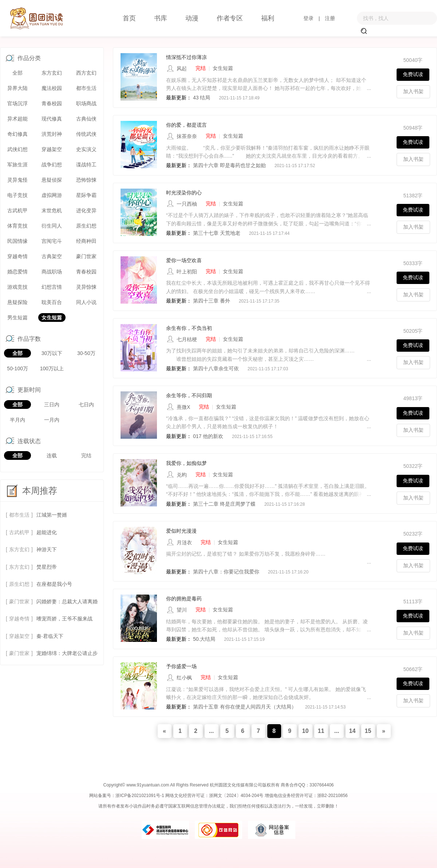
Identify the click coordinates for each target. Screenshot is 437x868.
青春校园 (52, 103)
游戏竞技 (17, 287)
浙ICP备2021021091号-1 (140, 796)
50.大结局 (204, 639)
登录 (308, 18)
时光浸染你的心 (184, 193)
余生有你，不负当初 (189, 328)
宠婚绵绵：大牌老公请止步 (67, 653)
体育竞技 (17, 226)
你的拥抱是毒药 (184, 599)
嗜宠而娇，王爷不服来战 (64, 619)
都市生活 (86, 88)
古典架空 (52, 256)
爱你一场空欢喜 (184, 260)
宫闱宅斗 (52, 241)
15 (368, 731)
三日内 (52, 405)
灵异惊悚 (86, 287)
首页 (129, 18)
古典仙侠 (86, 119)
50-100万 (17, 368)
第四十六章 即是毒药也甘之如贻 (229, 165)
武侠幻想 (17, 149)
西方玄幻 (86, 73)
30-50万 (86, 353)
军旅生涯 (17, 165)
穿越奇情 (17, 256)
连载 (52, 455)
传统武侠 (86, 134)
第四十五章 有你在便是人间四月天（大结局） (245, 707)
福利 (268, 18)
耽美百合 (52, 302)
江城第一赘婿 (52, 515)
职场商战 (86, 103)
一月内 (52, 420)
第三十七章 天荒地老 (217, 233)
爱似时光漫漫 (181, 531)
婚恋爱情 (17, 272)
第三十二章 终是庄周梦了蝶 (225, 504)
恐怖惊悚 (86, 180)
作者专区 (230, 18)
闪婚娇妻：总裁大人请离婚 (67, 601)
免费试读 (413, 74)
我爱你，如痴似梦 (186, 463)
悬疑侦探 (52, 180)
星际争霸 (86, 195)
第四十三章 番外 (212, 301)
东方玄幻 (52, 73)
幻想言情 (52, 287)
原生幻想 (86, 226)
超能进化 (47, 532)
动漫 (192, 18)
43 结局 (202, 98)
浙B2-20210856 (332, 796)
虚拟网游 (52, 195)
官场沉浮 (17, 103)
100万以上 (52, 368)
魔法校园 (52, 88)
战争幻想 (52, 165)
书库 (161, 18)
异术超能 (17, 119)
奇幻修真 (17, 134)
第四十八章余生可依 (216, 368)
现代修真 (52, 119)
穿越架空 (52, 149)
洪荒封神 (52, 134)
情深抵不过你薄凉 (186, 57)
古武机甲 (17, 210)
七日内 (86, 405)
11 (321, 731)
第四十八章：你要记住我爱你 (226, 572)
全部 (17, 73)
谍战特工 (86, 165)
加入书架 (413, 91)
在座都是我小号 (54, 584)
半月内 (17, 420)
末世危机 (52, 210)
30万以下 (52, 353)
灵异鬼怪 (17, 180)
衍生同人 (52, 226)
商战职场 (52, 272)
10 (306, 731)
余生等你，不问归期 (189, 395)
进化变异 (86, 210)
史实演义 (86, 149)
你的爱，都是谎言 (186, 125)
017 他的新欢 (208, 436)
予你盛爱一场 (181, 666)
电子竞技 (17, 195)
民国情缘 (17, 241)
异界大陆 (17, 88)
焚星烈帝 (47, 567)
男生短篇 (17, 317)
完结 (86, 455)
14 (353, 731)
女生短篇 (52, 317)
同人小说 (86, 302)
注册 (330, 18)
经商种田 (86, 241)
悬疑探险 (17, 302)
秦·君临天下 (50, 636)
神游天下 (47, 549)
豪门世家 (86, 256)
